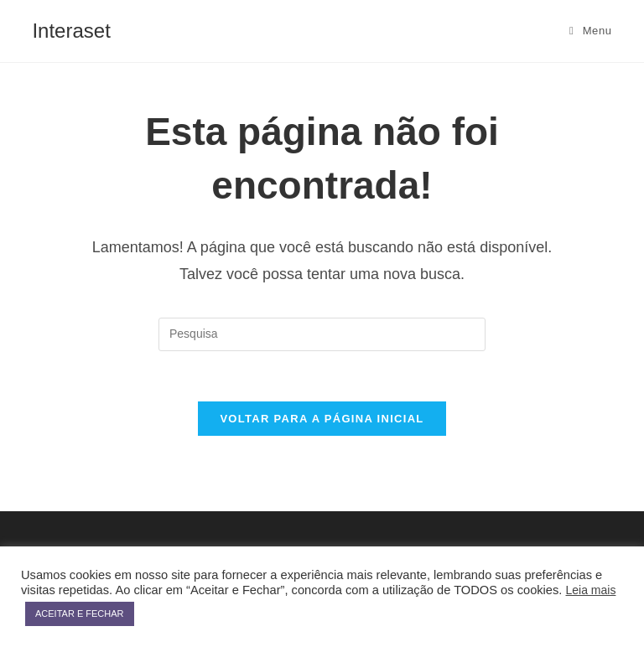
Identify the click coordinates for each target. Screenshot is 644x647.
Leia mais (591, 590)
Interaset (71, 31)
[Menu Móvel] (591, 31)
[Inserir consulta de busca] (322, 334)
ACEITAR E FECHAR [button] (80, 613)
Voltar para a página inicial (322, 419)
